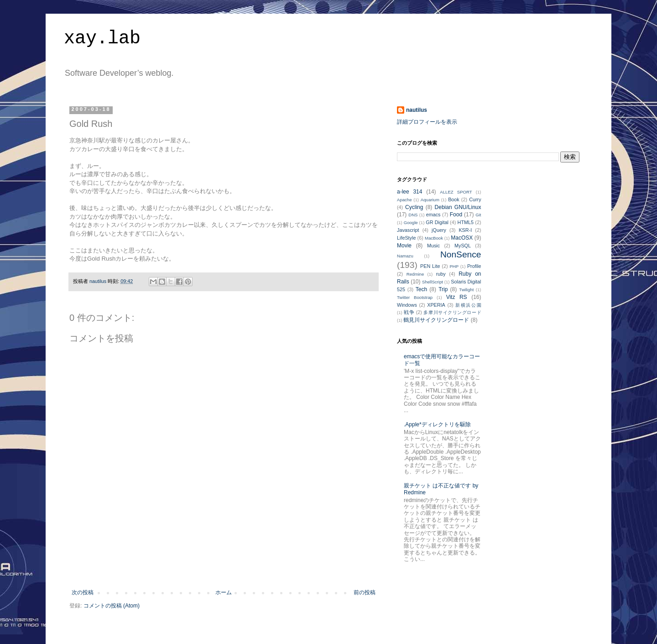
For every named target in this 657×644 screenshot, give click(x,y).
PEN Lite (430, 266)
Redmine (415, 274)
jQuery (439, 230)
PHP (454, 266)
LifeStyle (406, 238)
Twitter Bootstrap (415, 297)
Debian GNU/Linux (458, 207)
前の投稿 (365, 592)
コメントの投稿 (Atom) (112, 606)
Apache (404, 200)
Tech (421, 289)
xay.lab (102, 39)
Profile (474, 266)
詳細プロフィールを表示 (427, 122)
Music (433, 246)
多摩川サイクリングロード (452, 312)
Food (456, 215)
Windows (407, 305)
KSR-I (465, 230)
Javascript (408, 230)
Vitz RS (457, 297)
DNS (413, 215)
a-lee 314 (409, 192)
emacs (433, 215)
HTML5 (466, 222)
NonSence (461, 254)
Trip (443, 289)
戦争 (409, 312)
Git (478, 215)
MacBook (434, 238)
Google (411, 223)
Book (454, 199)
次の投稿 (83, 592)
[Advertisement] (224, 564)
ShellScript (433, 282)
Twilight (466, 290)
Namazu (405, 256)
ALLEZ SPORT (456, 192)
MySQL (463, 246)
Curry (475, 199)
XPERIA (436, 305)
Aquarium (430, 200)
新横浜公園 (468, 305)
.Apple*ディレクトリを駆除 (437, 424)
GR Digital (437, 222)
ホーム (224, 592)
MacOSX (462, 238)
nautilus (417, 110)
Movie (404, 246)
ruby (441, 274)
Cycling (414, 207)
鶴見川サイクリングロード (436, 320)
